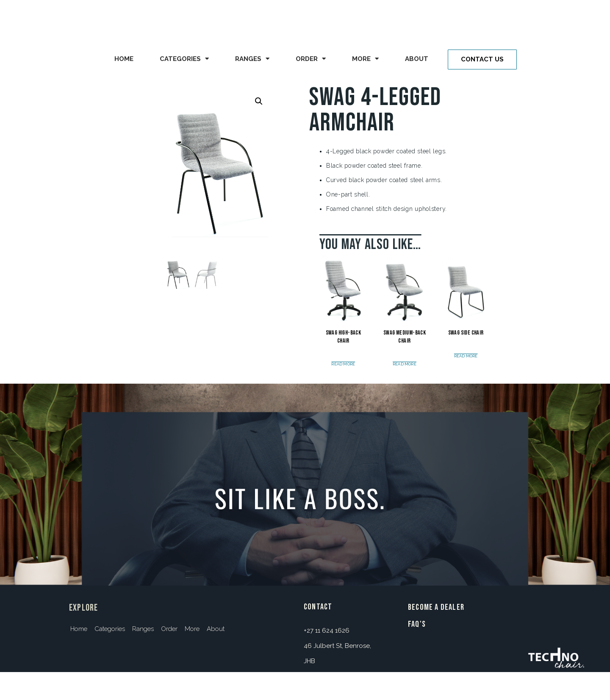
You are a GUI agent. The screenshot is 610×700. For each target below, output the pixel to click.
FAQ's (417, 624)
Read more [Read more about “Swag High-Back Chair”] (343, 364)
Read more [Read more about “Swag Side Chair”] (466, 356)
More (365, 59)
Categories (184, 59)
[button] (482, 59)
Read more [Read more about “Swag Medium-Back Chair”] (405, 364)
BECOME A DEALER (436, 607)
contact (318, 607)
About (417, 59)
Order (311, 59)
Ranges (252, 59)
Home (124, 59)
